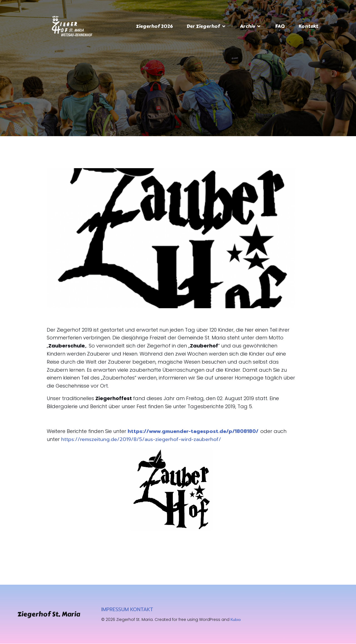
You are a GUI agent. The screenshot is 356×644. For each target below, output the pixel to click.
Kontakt (308, 26)
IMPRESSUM (115, 610)
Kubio (236, 620)
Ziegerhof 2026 (154, 26)
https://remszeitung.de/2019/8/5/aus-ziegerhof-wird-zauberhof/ (141, 440)
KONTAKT (142, 610)
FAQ (280, 26)
